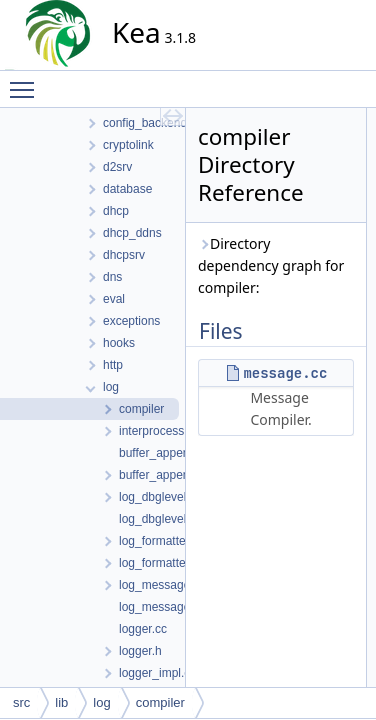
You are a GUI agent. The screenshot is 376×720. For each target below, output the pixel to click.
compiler (160, 702)
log (101, 702)
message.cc (285, 373)
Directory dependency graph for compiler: (271, 265)
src (21, 702)
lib (61, 702)
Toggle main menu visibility (27, 81)
